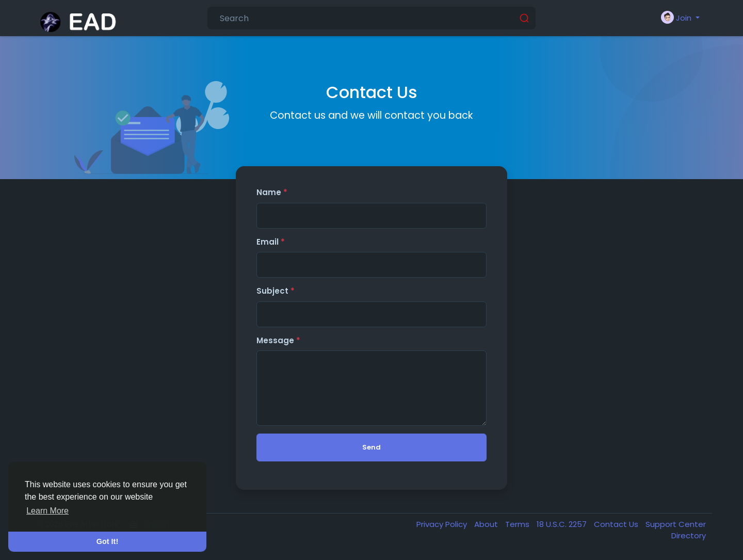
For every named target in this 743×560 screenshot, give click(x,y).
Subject (276, 291)
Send (372, 447)
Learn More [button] (47, 511)
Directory (689, 535)
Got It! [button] (107, 541)
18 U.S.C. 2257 (563, 524)
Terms (518, 524)
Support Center (676, 524)
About (487, 524)
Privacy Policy (443, 524)
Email (271, 242)
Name (272, 192)
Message (278, 340)
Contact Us (617, 524)
